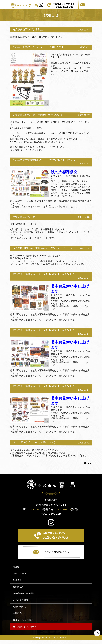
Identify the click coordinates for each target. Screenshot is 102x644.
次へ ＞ (88, 463)
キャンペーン (19, 574)
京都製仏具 (18, 588)
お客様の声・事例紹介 (24, 595)
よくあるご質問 (20, 602)
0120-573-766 (35, 509)
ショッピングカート (27, 630)
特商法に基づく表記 (22, 623)
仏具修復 (17, 581)
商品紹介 (17, 567)
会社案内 (17, 616)
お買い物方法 (19, 609)
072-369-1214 (64, 509)
